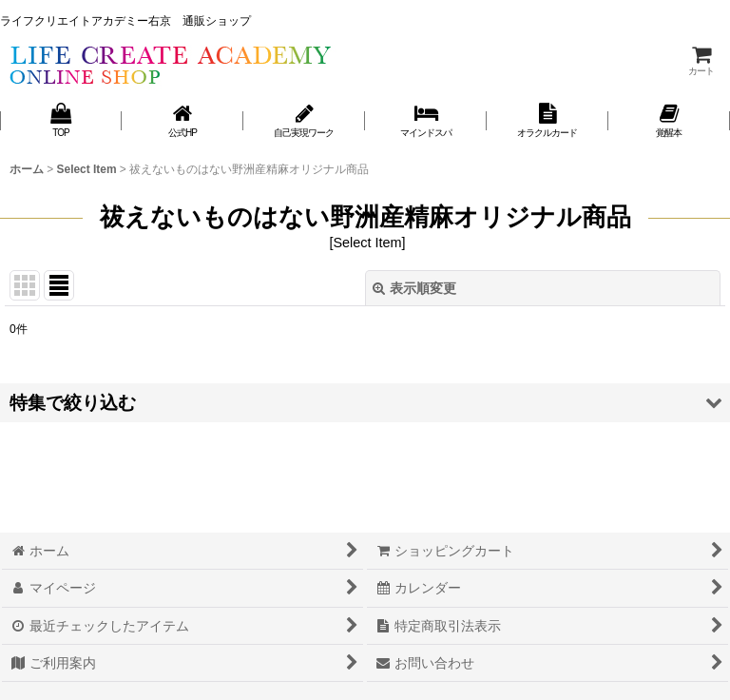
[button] (365, 403)
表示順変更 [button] (414, 288)
